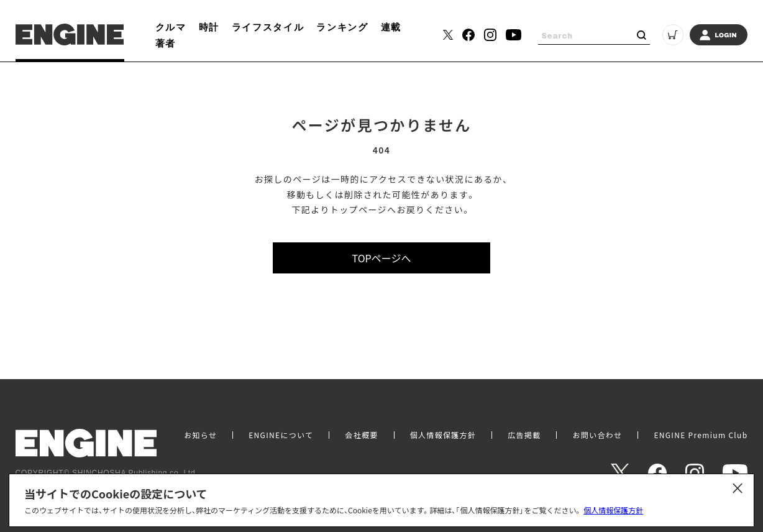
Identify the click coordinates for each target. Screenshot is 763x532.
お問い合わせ (597, 435)
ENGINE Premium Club (701, 435)
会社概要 (361, 435)
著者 (166, 43)
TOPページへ (382, 258)
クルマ (171, 27)
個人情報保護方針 (613, 510)
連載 (391, 27)
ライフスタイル (268, 27)
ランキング (342, 27)
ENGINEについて (281, 435)
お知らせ (200, 435)
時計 (209, 27)
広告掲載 (524, 435)
